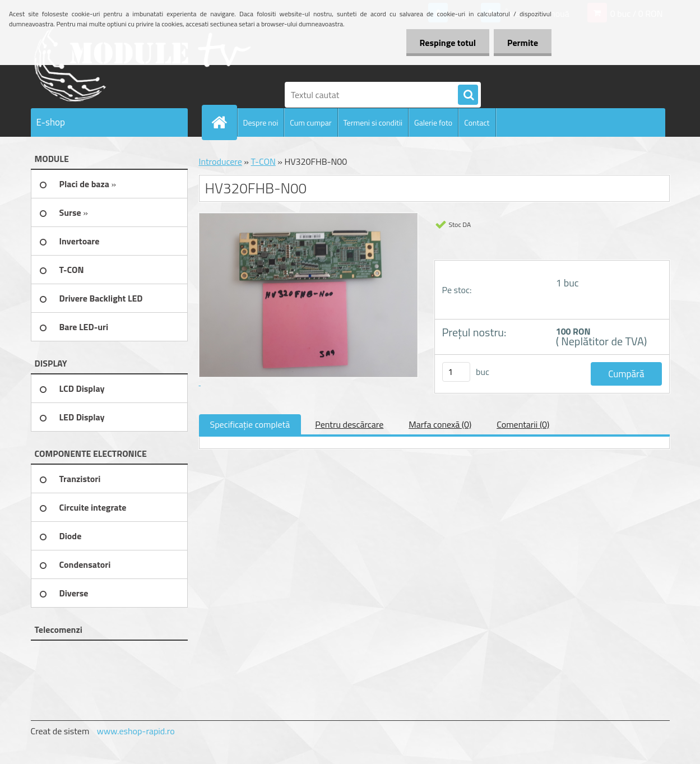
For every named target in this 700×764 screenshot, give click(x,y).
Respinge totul (446, 43)
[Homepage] (224, 122)
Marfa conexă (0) (440, 424)
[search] (468, 95)
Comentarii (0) (523, 424)
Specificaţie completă (250, 424)
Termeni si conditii (373, 122)
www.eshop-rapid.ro (136, 731)
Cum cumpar (310, 122)
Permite (522, 43)
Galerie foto (433, 122)
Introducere (221, 161)
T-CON (263, 161)
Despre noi (261, 122)
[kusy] (456, 372)
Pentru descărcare (349, 424)
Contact (477, 122)
